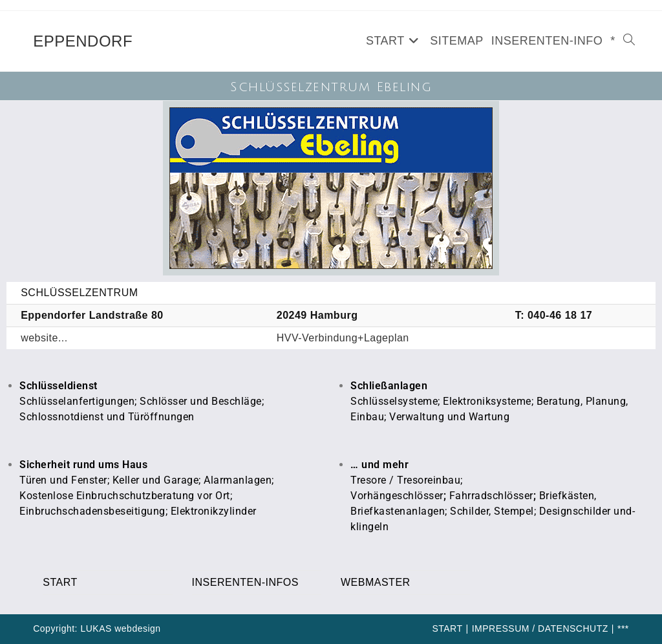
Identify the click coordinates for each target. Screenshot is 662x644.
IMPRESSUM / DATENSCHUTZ (540, 628)
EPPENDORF (83, 41)
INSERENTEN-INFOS (245, 582)
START (60, 582)
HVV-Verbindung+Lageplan (343, 338)
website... (44, 338)
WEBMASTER (376, 582)
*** (623, 628)
